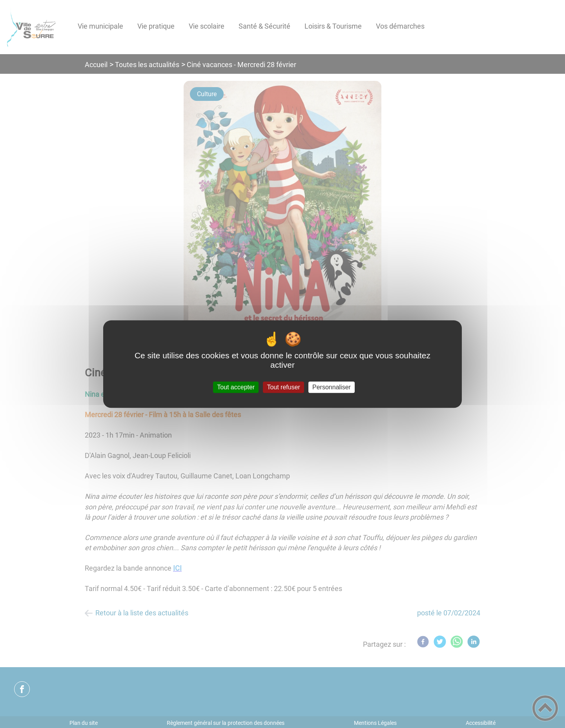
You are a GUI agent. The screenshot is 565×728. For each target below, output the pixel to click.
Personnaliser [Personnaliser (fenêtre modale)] (332, 387)
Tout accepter (236, 387)
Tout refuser (283, 387)
